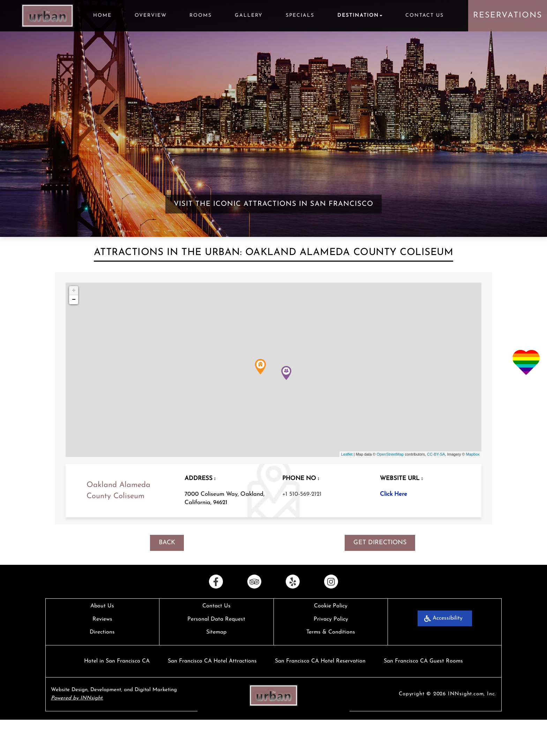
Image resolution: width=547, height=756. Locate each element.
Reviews (102, 619)
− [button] (74, 300)
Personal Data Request (216, 619)
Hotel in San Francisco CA (117, 661)
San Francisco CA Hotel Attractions (212, 661)
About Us (102, 606)
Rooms (201, 16)
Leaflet (347, 454)
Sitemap (216, 632)
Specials (300, 16)
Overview (151, 16)
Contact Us (425, 16)
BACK (167, 543)
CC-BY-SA (436, 454)
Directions (102, 632)
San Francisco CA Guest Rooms (423, 661)
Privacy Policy (331, 619)
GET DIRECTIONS (380, 543)
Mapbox (473, 454)
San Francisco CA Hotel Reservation (320, 661)
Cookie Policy (331, 606)
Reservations (508, 16)
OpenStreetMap (390, 454)
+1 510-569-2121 (302, 494)
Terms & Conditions (331, 632)
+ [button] (74, 291)
